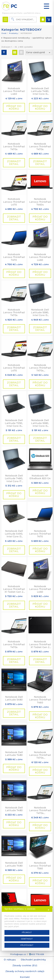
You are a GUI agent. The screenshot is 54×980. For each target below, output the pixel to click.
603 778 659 (38, 954)
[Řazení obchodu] (39, 52)
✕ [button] (49, 910)
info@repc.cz (19, 954)
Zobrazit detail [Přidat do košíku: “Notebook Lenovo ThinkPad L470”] (14, 218)
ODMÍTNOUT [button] (27, 939)
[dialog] (27, 929)
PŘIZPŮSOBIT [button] (27, 946)
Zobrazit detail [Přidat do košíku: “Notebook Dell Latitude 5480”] (14, 713)
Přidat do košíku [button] (14, 107)
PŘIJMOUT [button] (27, 933)
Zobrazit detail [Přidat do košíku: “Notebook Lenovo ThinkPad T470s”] (14, 163)
